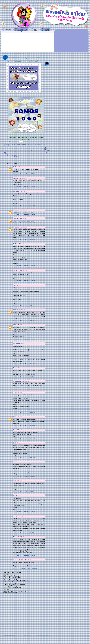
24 (47, 63)
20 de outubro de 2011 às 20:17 (24, 206)
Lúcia (15, 496)
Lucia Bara (17, 343)
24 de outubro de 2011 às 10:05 (24, 533)
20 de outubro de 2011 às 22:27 (24, 266)
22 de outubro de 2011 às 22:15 (24, 512)
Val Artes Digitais (19, 191)
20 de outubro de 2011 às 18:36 (24, 187)
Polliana (16, 167)
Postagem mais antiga (43, 635)
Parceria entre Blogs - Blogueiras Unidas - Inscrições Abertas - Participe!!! (29, 59)
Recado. (10, 146)
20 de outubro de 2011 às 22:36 (24, 305)
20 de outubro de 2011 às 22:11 (24, 239)
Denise (15, 368)
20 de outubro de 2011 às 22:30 (24, 281)
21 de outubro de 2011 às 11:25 (24, 377)
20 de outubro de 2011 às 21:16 (24, 223)
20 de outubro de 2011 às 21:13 (24, 214)
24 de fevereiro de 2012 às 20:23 (25, 568)
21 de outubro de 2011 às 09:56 (24, 364)
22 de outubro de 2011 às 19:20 (24, 491)
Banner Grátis (18, 310)
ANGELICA (17, 516)
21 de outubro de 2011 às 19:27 (24, 426)
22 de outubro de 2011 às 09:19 (24, 457)
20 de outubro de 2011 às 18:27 (24, 174)
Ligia (15, 443)
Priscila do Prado (19, 381)
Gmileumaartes (18, 210)
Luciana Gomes (18, 178)
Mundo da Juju (18, 537)
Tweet (14, 142)
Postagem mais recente (9, 635)
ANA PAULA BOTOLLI (20, 559)
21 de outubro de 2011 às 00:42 (24, 339)
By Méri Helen (18, 244)
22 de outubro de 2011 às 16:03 (24, 476)
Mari (15, 285)
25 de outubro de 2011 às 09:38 (24, 555)
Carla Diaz (17, 430)
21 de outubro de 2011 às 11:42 (24, 412)
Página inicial (26, 635)
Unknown (16, 325)
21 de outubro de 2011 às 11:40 (24, 388)
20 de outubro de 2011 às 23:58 (24, 320)
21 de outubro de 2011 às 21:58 (24, 439)
